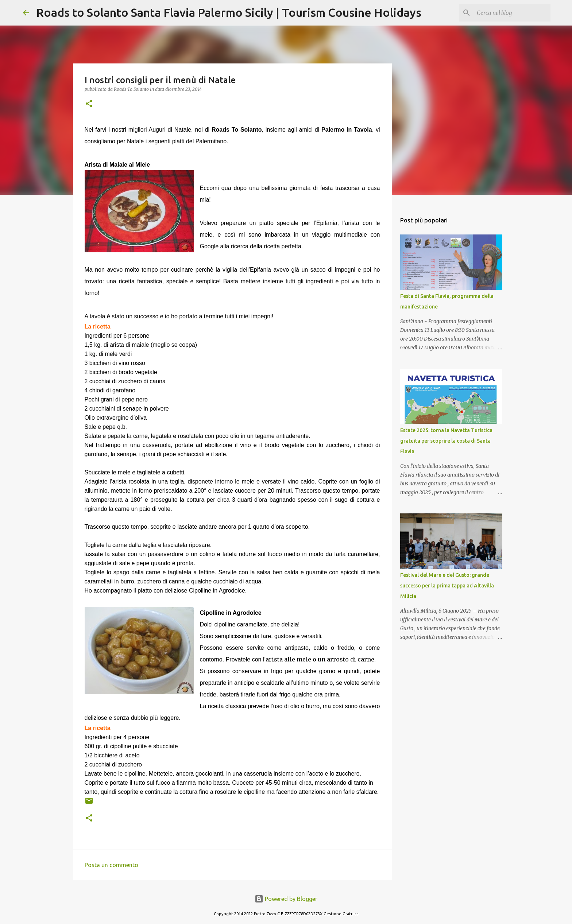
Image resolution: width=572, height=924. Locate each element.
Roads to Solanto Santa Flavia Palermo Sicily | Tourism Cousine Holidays (229, 12)
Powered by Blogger (286, 899)
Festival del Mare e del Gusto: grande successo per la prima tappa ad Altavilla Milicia (447, 586)
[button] (89, 104)
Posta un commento (111, 865)
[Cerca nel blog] (512, 13)
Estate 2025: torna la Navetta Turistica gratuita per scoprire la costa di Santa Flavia (446, 441)
